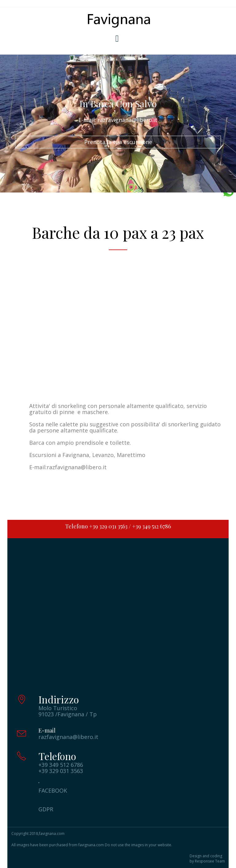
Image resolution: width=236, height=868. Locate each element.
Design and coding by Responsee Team (207, 859)
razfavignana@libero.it (77, 467)
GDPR (46, 809)
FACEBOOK (53, 790)
